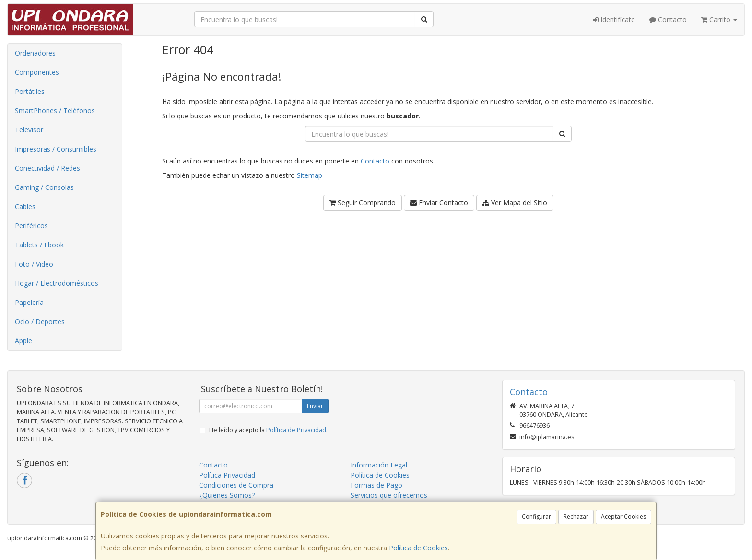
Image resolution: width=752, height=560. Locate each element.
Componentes (37, 72)
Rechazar (576, 517)
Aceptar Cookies (623, 517)
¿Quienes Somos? (227, 495)
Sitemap (310, 175)
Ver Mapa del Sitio (515, 203)
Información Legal (379, 465)
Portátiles (30, 91)
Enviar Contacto (439, 203)
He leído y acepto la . (268, 430)
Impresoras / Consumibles (56, 149)
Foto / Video (34, 264)
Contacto (668, 19)
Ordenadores (35, 53)
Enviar (315, 406)
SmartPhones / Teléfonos (55, 111)
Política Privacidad (227, 475)
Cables (25, 206)
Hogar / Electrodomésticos (57, 283)
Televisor (29, 130)
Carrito (719, 19)
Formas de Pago (376, 485)
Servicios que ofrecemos (389, 495)
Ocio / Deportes (40, 321)
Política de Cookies (418, 548)
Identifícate (614, 19)
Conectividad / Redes (47, 168)
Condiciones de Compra (236, 485)
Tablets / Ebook (39, 245)
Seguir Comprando (363, 203)
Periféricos (31, 226)
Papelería (29, 302)
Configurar (536, 517)
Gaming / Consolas (44, 187)
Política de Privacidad (296, 430)
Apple (23, 341)
